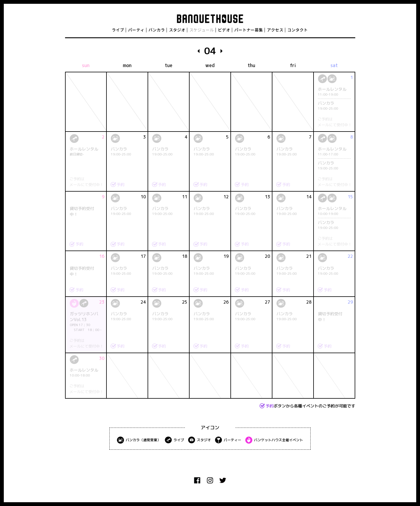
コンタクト (297, 30)
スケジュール (202, 30)
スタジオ (177, 30)
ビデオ (224, 30)
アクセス (275, 30)
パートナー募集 (249, 30)
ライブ (118, 30)
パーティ (136, 30)
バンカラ (157, 30)
